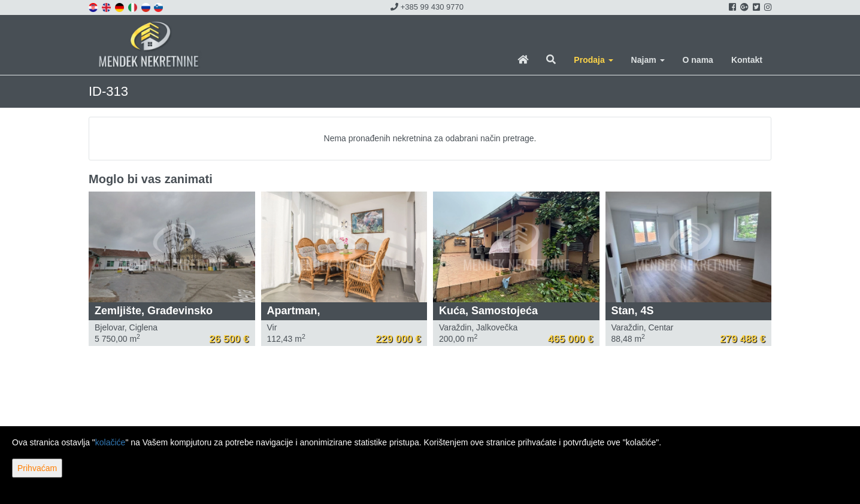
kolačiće (110, 442)
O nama (698, 60)
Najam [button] (648, 60)
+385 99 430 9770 (427, 7)
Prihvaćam (37, 468)
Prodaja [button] (593, 60)
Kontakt (747, 60)
